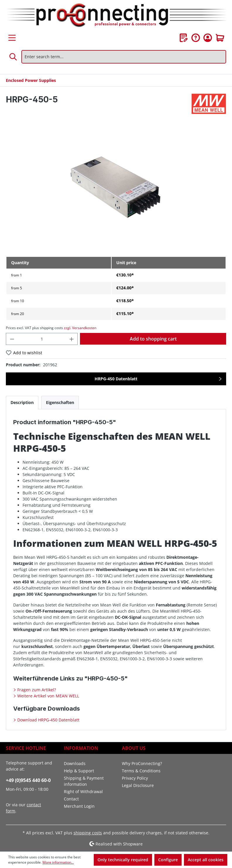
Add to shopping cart (153, 339)
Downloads (75, 763)
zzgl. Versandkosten (80, 328)
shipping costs (88, 833)
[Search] (13, 57)
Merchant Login (79, 806)
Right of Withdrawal (83, 791)
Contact (71, 799)
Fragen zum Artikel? (36, 690)
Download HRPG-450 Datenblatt (48, 720)
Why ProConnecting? (142, 763)
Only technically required (123, 860)
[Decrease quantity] (12, 339)
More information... (58, 862)
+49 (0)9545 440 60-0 (28, 780)
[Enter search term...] (124, 57)
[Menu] (12, 38)
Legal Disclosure (138, 785)
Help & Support (79, 771)
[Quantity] (42, 339)
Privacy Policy (135, 778)
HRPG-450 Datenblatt (116, 379)
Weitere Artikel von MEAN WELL (48, 696)
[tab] (22, 402)
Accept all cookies (206, 860)
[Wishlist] (184, 38)
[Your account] (208, 38)
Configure (168, 860)
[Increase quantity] (72, 339)
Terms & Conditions (141, 771)
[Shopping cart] (220, 38)
